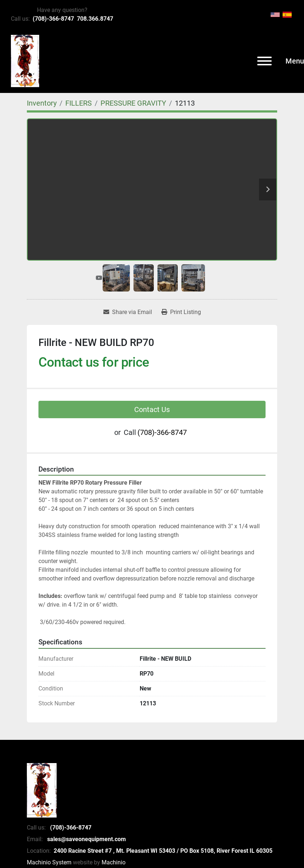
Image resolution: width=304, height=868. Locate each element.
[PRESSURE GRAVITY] (133, 103)
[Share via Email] (128, 312)
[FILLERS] (79, 103)
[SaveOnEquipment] (42, 790)
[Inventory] (42, 103)
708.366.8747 (95, 19)
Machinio (114, 862)
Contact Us (152, 409)
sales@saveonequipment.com (86, 839)
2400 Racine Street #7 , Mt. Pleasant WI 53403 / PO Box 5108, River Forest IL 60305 (163, 851)
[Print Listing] (181, 312)
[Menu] (264, 61)
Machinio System (49, 862)
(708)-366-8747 (53, 19)
